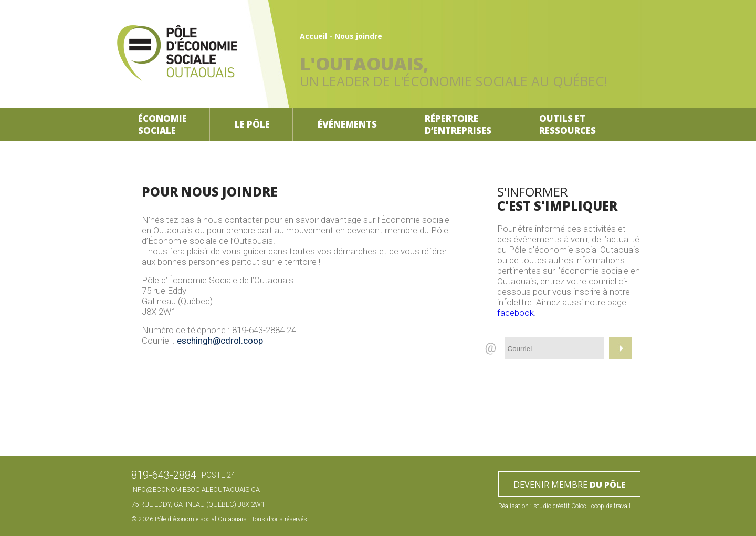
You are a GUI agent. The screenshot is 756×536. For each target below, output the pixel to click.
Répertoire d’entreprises (458, 125)
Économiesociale (162, 125)
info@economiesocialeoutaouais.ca (196, 489)
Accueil (313, 36)
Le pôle (252, 124)
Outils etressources (568, 125)
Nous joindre (358, 36)
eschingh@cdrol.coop (220, 341)
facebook (516, 313)
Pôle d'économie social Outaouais (201, 519)
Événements (347, 124)
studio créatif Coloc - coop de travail (582, 506)
